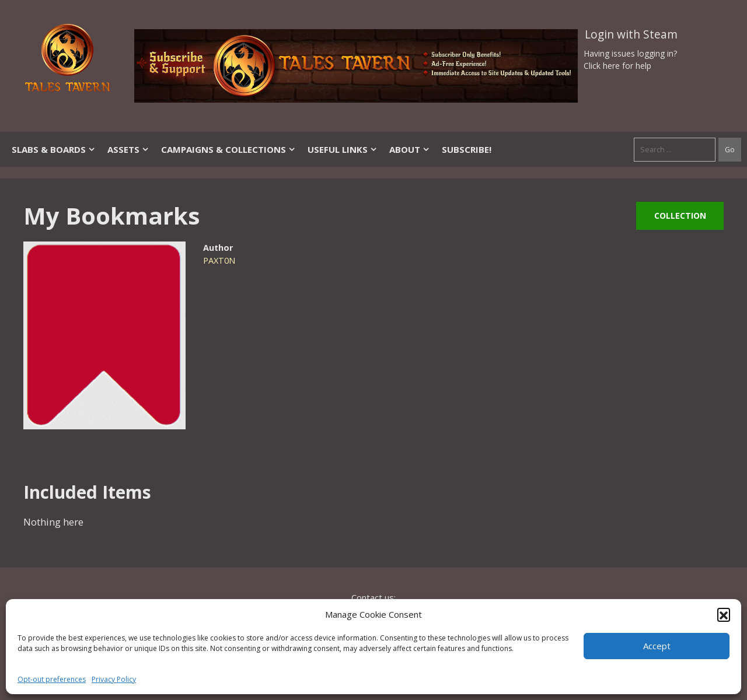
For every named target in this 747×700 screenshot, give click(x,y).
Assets (128, 149)
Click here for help (617, 66)
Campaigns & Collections (228, 149)
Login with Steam (631, 34)
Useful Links (343, 149)
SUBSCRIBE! (467, 149)
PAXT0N (219, 260)
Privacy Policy (114, 679)
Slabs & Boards (54, 149)
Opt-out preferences (52, 679)
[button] (724, 614)
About (410, 149)
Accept (657, 646)
